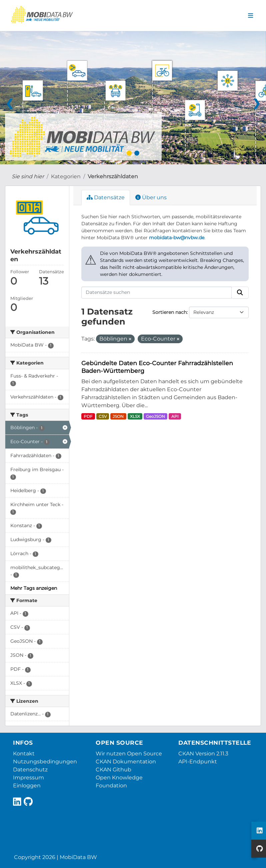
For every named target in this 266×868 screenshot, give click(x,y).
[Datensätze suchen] (157, 293)
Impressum (28, 778)
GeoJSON (155, 416)
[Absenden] (240, 293)
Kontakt (24, 754)
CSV (103, 416)
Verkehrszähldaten (113, 176)
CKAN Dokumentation (126, 762)
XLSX (135, 416)
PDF (88, 416)
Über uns (151, 197)
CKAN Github (113, 770)
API (175, 416)
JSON (118, 416)
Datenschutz (30, 770)
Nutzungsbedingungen (45, 762)
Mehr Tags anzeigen (34, 588)
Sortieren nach (169, 312)
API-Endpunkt (198, 762)
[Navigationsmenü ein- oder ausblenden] (250, 16)
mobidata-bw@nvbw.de (177, 238)
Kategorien (66, 176)
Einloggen (27, 786)
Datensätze (106, 197)
